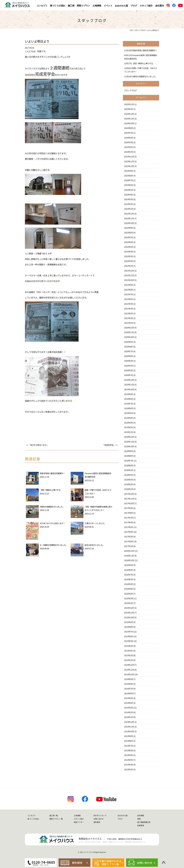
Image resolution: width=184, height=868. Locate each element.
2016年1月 (129, 603)
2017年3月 (129, 537)
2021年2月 (129, 318)
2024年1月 (129, 152)
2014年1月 (129, 717)
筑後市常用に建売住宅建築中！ (52, 473)
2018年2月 (129, 484)
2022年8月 (129, 233)
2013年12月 (129, 722)
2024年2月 (129, 147)
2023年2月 (129, 204)
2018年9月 (129, 451)
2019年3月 (129, 423)
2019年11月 (129, 385)
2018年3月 (129, 480)
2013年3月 (129, 765)
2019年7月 (129, 404)
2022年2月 (129, 261)
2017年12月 (129, 494)
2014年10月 (129, 674)
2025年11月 (129, 104)
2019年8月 (129, 399)
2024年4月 (129, 138)
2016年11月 (129, 556)
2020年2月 (129, 370)
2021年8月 (129, 290)
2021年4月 (129, 309)
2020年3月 (129, 366)
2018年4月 (129, 475)
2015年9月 (129, 622)
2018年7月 (129, 461)
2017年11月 (129, 499)
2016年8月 (129, 570)
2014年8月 (129, 684)
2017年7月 (129, 518)
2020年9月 (129, 342)
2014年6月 (129, 694)
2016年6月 (129, 579)
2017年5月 (129, 527)
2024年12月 (129, 114)
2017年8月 (129, 513)
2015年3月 (129, 651)
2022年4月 (129, 252)
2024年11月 (129, 119)
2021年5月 (129, 304)
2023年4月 (129, 195)
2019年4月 (129, 418)
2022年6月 (129, 242)
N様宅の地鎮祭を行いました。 (52, 507)
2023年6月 (129, 185)
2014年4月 (129, 703)
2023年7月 (129, 180)
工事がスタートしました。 (95, 523)
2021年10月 (129, 280)
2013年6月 (129, 750)
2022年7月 (129, 237)
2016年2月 (129, 598)
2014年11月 (129, 670)
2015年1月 (129, 660)
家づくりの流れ (58, 6)
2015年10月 (129, 617)
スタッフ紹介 (146, 6)
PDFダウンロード (100, 816)
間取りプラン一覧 (56, 819)
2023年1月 (129, 209)
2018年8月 (129, 456)
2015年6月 (129, 636)
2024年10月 (129, 123)
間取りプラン (83, 6)
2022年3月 (129, 256)
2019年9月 (129, 394)
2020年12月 (129, 328)
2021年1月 (129, 323)
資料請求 (97, 822)
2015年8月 (129, 627)
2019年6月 (129, 408)
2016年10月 (129, 560)
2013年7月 (129, 746)
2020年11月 (129, 332)
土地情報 (97, 6)
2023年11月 (129, 161)
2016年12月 (129, 551)
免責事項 (141, 826)
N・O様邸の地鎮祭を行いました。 (54, 545)
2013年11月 (129, 727)
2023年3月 (129, 199)
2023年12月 (129, 157)
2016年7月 (129, 575)
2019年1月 (129, 432)
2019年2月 (129, 427)
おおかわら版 (122, 6)
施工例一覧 (54, 816)
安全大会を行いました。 (94, 545)
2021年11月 (129, 275)
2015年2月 (129, 655)
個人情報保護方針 (144, 822)
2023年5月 (129, 190)
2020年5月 (129, 361)
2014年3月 (129, 708)
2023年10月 (129, 166)
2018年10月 (129, 446)
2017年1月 (129, 546)
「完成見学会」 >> (110, 445)
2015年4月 (129, 646)
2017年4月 (129, 532)
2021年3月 (129, 313)
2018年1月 (129, 489)
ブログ (134, 6)
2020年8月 (129, 347)
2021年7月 (129, 294)
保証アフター (79, 822)
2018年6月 (129, 465)
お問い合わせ (99, 819)
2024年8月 (129, 128)
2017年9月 (129, 508)
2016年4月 (129, 589)
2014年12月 (129, 665)
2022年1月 (129, 266)
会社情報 (141, 816)
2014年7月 (129, 689)
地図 (139, 819)
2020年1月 (129, 375)
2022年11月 (129, 218)
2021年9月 (129, 285)
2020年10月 (129, 337)
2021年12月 (129, 271)
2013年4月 (129, 760)
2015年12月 (129, 608)
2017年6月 (129, 522)
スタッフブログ (130, 90)
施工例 (71, 6)
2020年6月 (129, 356)
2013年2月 (129, 770)
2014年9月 (129, 679)
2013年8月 (129, 741)
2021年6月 (129, 299)
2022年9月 (129, 228)
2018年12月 (129, 437)
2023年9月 (129, 171)
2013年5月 (129, 755)
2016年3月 (129, 594)
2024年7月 (129, 133)
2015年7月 (129, 632)
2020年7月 (129, 351)
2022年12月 (129, 214)
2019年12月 (129, 380)
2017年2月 (129, 541)
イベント (108, 6)
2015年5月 (129, 641)
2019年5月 (129, 413)
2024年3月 (129, 142)
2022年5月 (129, 247)
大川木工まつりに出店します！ (52, 523)
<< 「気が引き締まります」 (37, 445)
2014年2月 (129, 712)
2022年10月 (129, 223)
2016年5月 (129, 584)
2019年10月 (129, 389)
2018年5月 (129, 470)
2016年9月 (129, 565)
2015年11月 (129, 613)
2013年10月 (129, 731)
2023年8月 (129, 176)
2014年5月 (129, 698)
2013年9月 (129, 736)
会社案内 (160, 6)
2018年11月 (129, 442)
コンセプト (42, 6)
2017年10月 (129, 503)
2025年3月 (129, 109)
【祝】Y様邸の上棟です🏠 (50, 490)
